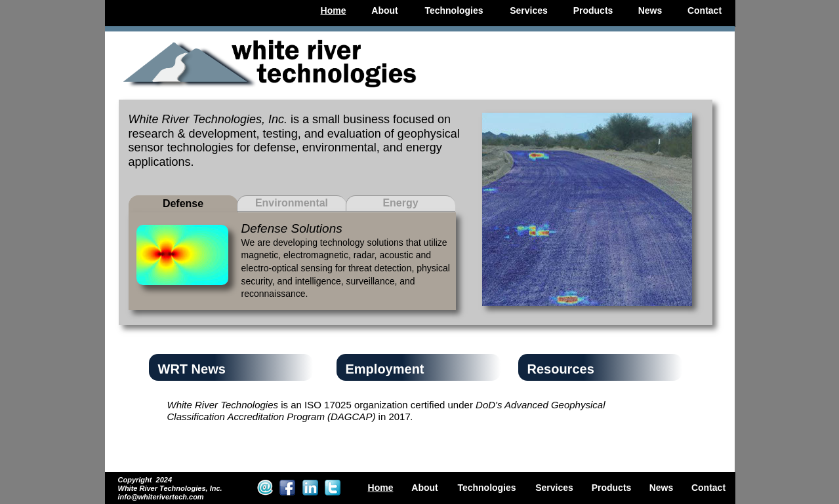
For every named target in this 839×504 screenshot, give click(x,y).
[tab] (183, 204)
